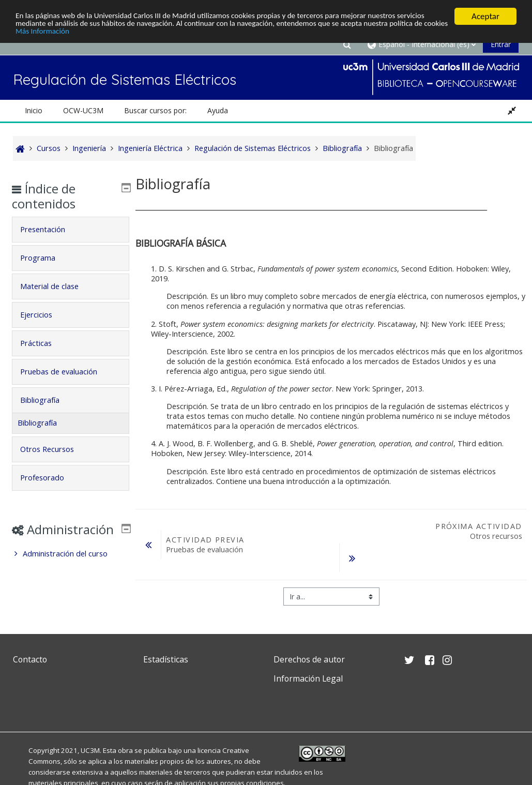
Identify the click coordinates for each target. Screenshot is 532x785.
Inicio (34, 110)
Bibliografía (48, 400)
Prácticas (44, 343)
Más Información (142, 34)
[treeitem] (71, 569)
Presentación (50, 229)
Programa (45, 258)
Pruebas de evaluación (66, 372)
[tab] (71, 230)
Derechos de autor (309, 659)
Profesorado (50, 478)
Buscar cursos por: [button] (155, 110)
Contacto (30, 659)
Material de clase (57, 286)
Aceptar (485, 16)
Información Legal (308, 678)
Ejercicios (44, 315)
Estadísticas (166, 659)
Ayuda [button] (218, 110)
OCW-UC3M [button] (83, 110)
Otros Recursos (55, 449)
